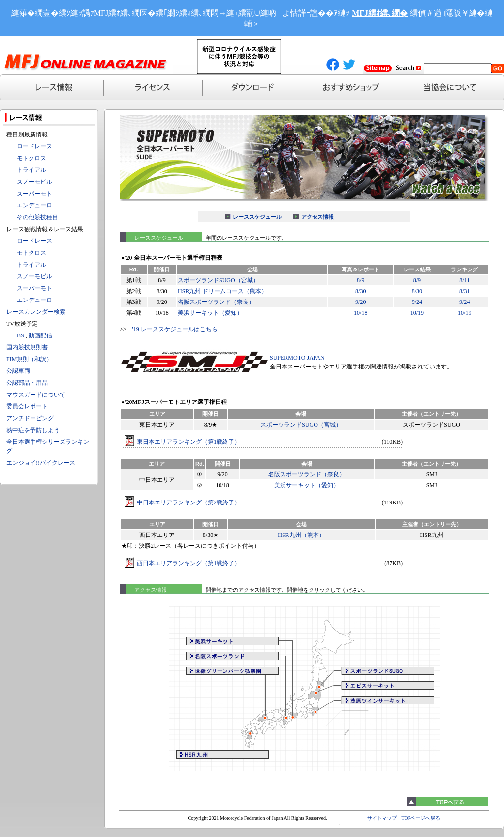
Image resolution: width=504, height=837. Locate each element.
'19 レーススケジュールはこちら (175, 329)
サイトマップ (382, 818)
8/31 (464, 291)
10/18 (361, 313)
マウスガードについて (36, 395)
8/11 (464, 280)
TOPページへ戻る (421, 818)
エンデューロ (34, 205)
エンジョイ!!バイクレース (41, 463)
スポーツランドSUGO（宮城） (218, 280)
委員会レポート (27, 406)
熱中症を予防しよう (33, 430)
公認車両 (18, 371)
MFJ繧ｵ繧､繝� (380, 13)
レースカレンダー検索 (36, 312)
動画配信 (40, 335)
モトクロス (31, 158)
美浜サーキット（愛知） (210, 313)
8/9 (361, 280)
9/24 (417, 302)
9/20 (361, 302)
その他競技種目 (37, 217)
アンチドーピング (30, 418)
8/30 (361, 291)
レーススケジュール (257, 217)
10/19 (417, 313)
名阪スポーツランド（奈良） (216, 302)
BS (20, 335)
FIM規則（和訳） (29, 359)
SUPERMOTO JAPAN (297, 358)
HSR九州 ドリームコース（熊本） (222, 291)
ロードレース (34, 146)
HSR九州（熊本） (301, 535)
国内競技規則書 (27, 347)
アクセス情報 (317, 217)
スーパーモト (34, 194)
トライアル (31, 170)
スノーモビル (34, 182)
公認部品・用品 (27, 383)
